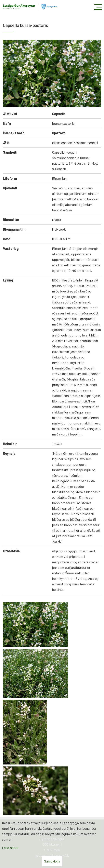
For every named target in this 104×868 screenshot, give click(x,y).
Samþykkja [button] (52, 861)
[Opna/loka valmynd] (98, 7)
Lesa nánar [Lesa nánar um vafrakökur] (10, 848)
